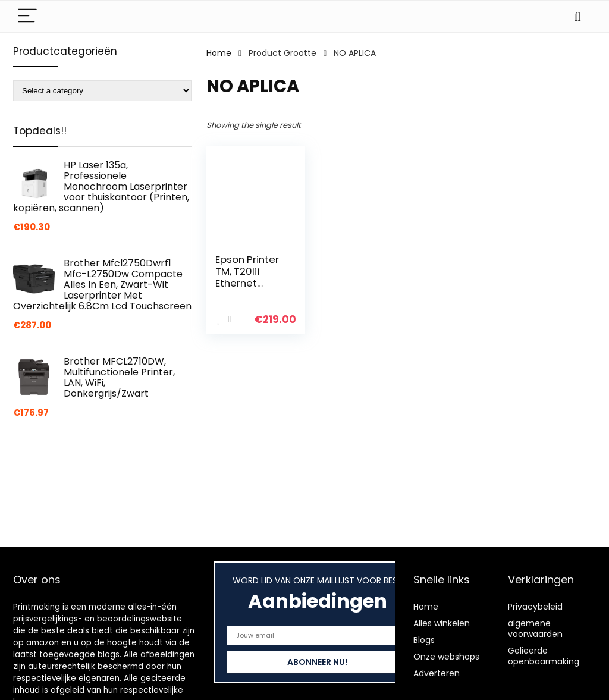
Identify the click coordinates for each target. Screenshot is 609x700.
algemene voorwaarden (535, 629)
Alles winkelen (442, 623)
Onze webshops (446, 657)
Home (219, 53)
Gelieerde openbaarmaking (544, 656)
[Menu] (27, 16)
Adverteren (437, 673)
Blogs (424, 640)
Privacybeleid (535, 607)
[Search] (577, 16)
